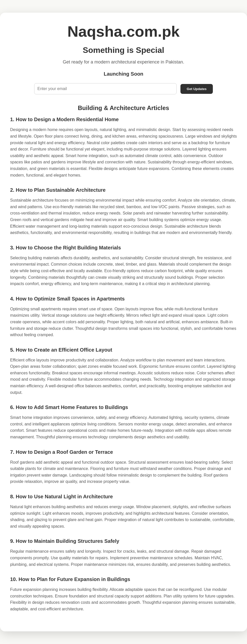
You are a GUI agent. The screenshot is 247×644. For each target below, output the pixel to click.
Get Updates (197, 89)
